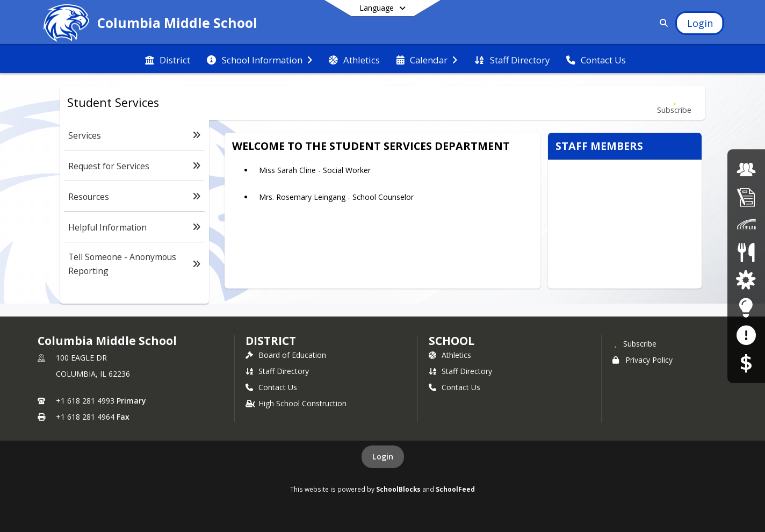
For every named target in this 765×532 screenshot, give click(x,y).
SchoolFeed (455, 489)
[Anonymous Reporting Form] (746, 335)
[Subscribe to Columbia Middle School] (634, 343)
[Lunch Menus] (746, 252)
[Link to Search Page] (662, 23)
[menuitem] (168, 59)
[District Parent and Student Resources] (746, 280)
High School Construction (296, 403)
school (452, 341)
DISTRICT (271, 341)
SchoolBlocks (398, 489)
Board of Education (286, 355)
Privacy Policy (643, 360)
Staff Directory (277, 371)
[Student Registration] (746, 197)
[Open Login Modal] (699, 23)
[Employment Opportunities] (746, 169)
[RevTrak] (746, 362)
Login (383, 456)
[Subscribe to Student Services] (674, 103)
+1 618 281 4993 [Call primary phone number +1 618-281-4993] (85, 401)
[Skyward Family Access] (746, 224)
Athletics (450, 355)
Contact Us (271, 387)
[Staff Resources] (746, 307)
